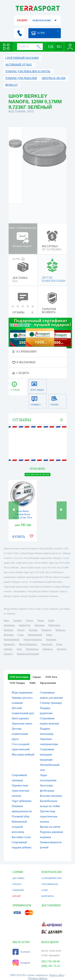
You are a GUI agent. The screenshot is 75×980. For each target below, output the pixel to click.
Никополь (48, 649)
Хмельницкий (35, 635)
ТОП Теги (51, 677)
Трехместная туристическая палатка (49, 816)
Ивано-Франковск (28, 644)
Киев (6, 620)
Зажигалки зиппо (22, 724)
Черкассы (60, 630)
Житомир (9, 635)
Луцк (19, 649)
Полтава (33, 630)
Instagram (21, 963)
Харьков (17, 620)
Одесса (29, 620)
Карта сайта (57, 975)
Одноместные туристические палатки (21, 791)
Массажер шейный (23, 755)
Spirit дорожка (20, 718)
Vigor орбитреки (22, 801)
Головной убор (21, 816)
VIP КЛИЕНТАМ (49, 884)
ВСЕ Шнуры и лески (37, 474)
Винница (8, 630)
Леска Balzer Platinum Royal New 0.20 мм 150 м (22, 514)
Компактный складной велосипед (19, 827)
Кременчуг (9, 644)
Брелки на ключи (50, 827)
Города (37, 677)
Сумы (20, 635)
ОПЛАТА (17, 884)
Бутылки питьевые (51, 796)
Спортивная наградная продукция (47, 755)
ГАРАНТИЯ (18, 890)
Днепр (40, 620)
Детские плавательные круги (20, 734)
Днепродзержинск (32, 639)
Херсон (21, 630)
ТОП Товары (17, 683)
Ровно (49, 635)
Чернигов (46, 630)
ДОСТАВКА (19, 878)
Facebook (21, 952)
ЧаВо (32, 683)
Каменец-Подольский (28, 654)
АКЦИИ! (22, 20)
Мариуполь (54, 625)
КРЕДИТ (17, 896)
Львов (51, 620)
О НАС (45, 890)
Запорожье (9, 625)
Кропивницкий (11, 639)
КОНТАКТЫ (47, 896)
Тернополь (47, 644)
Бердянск (61, 649)
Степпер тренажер (51, 703)
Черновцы (51, 639)
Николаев (39, 625)
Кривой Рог (24, 625)
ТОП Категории (19, 677)
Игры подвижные (22, 693)
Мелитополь (32, 649)
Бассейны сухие (21, 837)
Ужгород (8, 654)
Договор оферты (38, 978)
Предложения (48, 683)
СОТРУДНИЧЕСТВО (51, 878)
